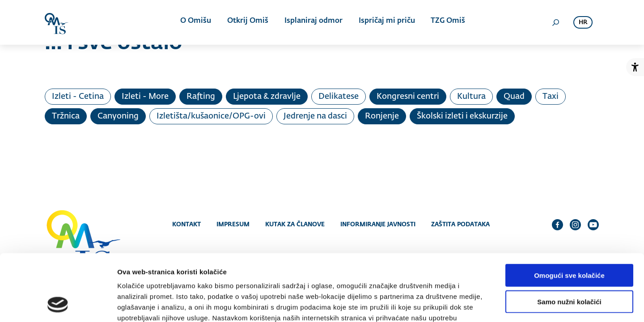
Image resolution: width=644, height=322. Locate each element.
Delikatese (339, 97)
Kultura (471, 97)
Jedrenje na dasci (315, 116)
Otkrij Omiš (248, 22)
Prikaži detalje (463, 304)
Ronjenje (382, 116)
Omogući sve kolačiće (569, 215)
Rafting (201, 97)
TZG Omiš (446, 22)
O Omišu (197, 22)
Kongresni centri (408, 97)
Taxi (551, 97)
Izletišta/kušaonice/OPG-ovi (211, 116)
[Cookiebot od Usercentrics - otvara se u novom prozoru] (58, 305)
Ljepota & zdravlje (267, 97)
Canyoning (118, 116)
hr (583, 23)
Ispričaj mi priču (385, 22)
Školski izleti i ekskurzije (462, 116)
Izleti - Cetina (78, 97)
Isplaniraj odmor (313, 22)
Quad (514, 97)
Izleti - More (145, 97)
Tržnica (66, 116)
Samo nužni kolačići (569, 241)
